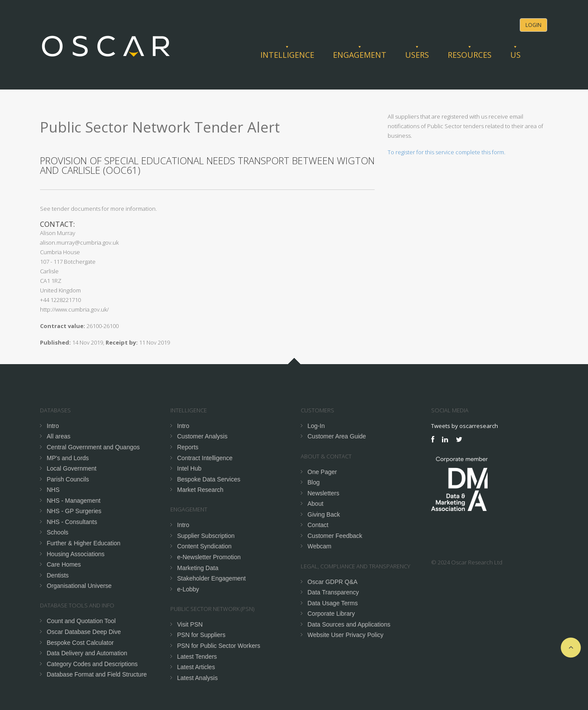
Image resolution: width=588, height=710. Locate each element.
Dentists (58, 575)
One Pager (322, 472)
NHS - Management (74, 501)
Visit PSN (190, 624)
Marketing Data (198, 568)
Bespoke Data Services (209, 479)
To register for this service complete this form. (447, 152)
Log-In (316, 426)
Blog (314, 482)
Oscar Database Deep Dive (84, 632)
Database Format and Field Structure (97, 674)
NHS (53, 490)
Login (533, 25)
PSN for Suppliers (201, 635)
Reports (188, 447)
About (316, 504)
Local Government (72, 468)
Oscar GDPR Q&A (333, 582)
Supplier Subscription (206, 536)
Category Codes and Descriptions (92, 664)
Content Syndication (204, 546)
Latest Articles (196, 667)
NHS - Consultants (72, 522)
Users (417, 55)
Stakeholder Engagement (212, 578)
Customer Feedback (335, 536)
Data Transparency (333, 592)
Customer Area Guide (337, 436)
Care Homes (64, 564)
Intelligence (287, 55)
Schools (58, 532)
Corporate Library (331, 614)
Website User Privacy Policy (346, 635)
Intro (53, 426)
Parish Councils (68, 479)
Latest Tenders (197, 657)
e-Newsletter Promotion (209, 557)
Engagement (360, 55)
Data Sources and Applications (349, 624)
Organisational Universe (79, 586)
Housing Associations (76, 554)
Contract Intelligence (205, 458)
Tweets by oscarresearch (465, 426)
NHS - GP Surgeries (74, 511)
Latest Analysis (198, 678)
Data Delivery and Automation (87, 653)
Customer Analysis (203, 436)
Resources (470, 55)
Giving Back (324, 514)
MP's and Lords (68, 458)
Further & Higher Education (84, 543)
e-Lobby (188, 589)
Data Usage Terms (333, 603)
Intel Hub (189, 468)
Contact (318, 525)
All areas (59, 436)
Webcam (320, 546)
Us (515, 55)
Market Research (201, 490)
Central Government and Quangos (93, 447)
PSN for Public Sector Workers (219, 646)
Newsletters (324, 493)
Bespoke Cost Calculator (80, 643)
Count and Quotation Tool (81, 621)
